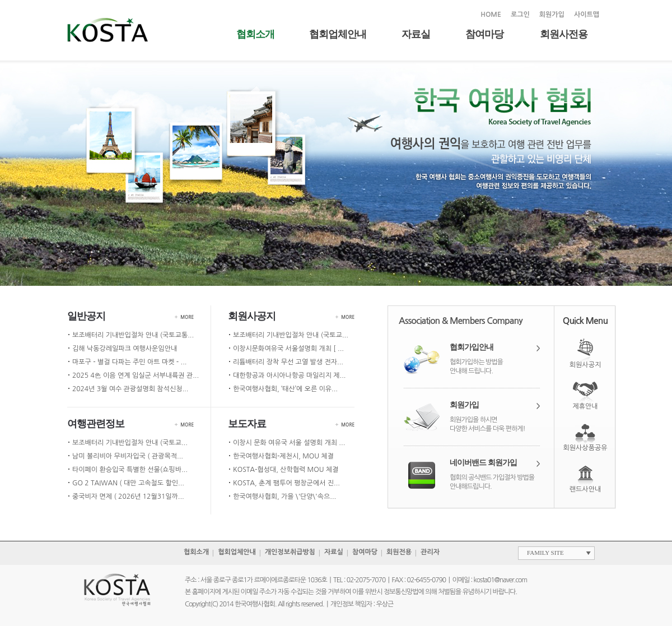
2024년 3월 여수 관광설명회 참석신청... (130, 389)
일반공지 (86, 316)
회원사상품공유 (585, 448)
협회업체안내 (338, 34)
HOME (491, 15)
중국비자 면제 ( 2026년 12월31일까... (128, 497)
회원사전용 (564, 34)
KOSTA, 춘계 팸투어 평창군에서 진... (286, 483)
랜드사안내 (585, 489)
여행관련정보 (96, 424)
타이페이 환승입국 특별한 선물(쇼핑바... (130, 470)
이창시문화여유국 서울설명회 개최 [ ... (288, 349)
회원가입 (552, 15)
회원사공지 (252, 316)
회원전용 (399, 552)
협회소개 (255, 34)
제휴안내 (585, 406)
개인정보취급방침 (290, 552)
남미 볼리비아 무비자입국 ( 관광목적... (128, 456)
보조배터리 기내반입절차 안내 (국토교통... (133, 335)
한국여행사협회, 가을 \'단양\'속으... (284, 497)
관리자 (430, 552)
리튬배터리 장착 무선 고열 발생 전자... (288, 362)
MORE (187, 317)
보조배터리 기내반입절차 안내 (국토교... (291, 335)
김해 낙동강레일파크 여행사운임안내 (125, 349)
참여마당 (484, 34)
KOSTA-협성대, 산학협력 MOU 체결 (286, 470)
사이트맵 (587, 15)
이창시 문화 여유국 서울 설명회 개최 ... (289, 443)
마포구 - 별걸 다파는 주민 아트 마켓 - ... (129, 362)
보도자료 (247, 424)
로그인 (520, 15)
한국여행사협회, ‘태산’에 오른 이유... (285, 389)
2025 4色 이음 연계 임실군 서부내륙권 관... (136, 375)
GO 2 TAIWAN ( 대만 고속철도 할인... (128, 483)
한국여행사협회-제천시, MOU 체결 (283, 456)
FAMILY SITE (545, 553)
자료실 (416, 34)
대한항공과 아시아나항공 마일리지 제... (289, 375)
